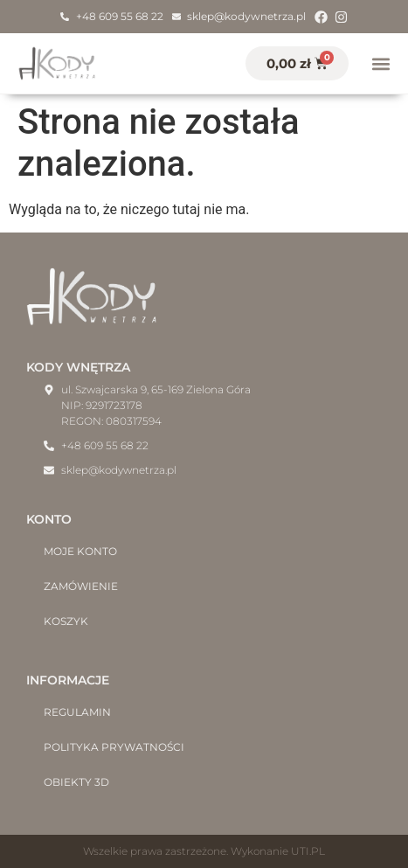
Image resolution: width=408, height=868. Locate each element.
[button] (380, 63)
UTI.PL (308, 851)
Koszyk (66, 621)
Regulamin (77, 712)
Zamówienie (81, 586)
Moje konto (80, 551)
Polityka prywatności (114, 747)
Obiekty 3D (76, 782)
